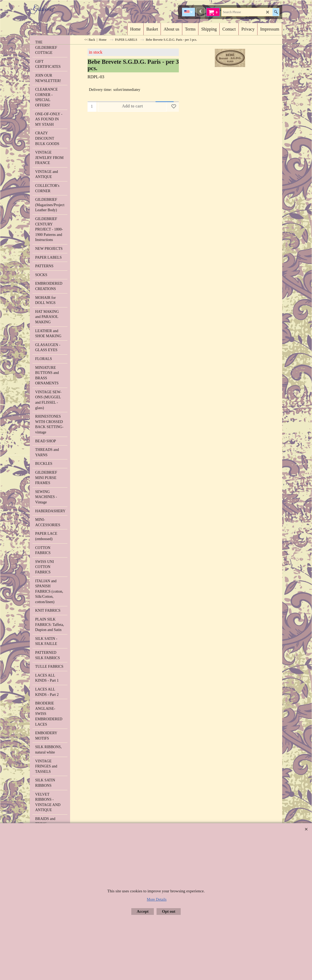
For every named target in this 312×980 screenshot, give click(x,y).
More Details (157, 899)
